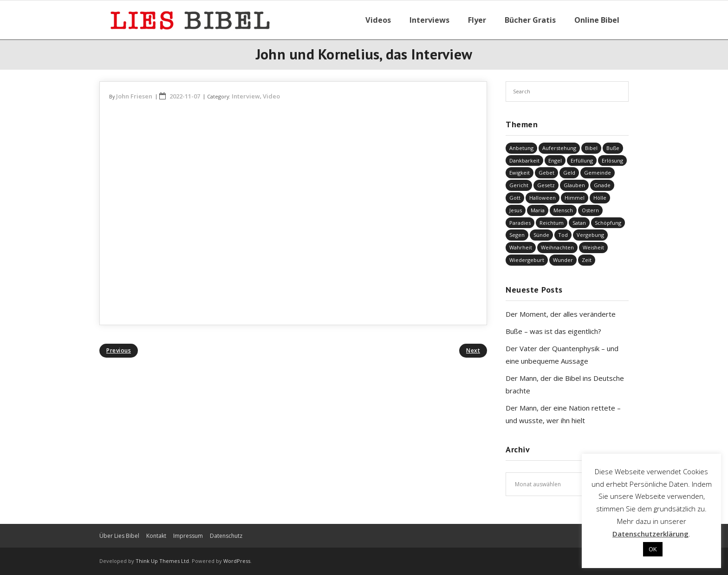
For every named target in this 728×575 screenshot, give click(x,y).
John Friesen (134, 96)
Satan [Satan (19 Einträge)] (579, 223)
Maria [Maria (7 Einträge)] (538, 210)
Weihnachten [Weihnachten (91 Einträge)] (557, 247)
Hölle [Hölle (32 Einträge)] (600, 198)
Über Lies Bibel (119, 536)
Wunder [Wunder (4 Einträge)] (563, 260)
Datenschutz (226, 536)
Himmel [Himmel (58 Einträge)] (575, 198)
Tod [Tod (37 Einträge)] (563, 235)
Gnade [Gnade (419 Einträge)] (602, 185)
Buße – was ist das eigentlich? (553, 331)
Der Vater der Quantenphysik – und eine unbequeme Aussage (562, 355)
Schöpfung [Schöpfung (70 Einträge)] (608, 223)
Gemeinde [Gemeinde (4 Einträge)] (598, 173)
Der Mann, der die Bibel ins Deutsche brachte (565, 384)
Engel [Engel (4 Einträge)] (555, 160)
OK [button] (653, 549)
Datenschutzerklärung (650, 534)
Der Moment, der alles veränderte (561, 314)
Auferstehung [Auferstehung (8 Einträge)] (559, 148)
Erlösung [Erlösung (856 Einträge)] (612, 160)
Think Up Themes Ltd (162, 561)
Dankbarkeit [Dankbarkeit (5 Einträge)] (524, 160)
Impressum (188, 536)
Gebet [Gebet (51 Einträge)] (546, 173)
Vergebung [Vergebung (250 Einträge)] (590, 235)
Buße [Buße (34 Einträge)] (613, 148)
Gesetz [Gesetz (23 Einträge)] (546, 185)
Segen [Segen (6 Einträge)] (517, 235)
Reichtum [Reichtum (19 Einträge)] (552, 223)
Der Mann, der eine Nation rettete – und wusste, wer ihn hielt (563, 414)
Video (271, 96)
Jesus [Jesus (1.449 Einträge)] (516, 210)
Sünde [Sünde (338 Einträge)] (541, 235)
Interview (246, 96)
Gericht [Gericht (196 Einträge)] (519, 185)
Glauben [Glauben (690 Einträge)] (574, 185)
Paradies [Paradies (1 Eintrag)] (520, 223)
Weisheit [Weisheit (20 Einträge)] (593, 247)
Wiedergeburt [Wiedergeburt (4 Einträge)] (527, 260)
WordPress (237, 561)
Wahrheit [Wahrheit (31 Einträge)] (521, 247)
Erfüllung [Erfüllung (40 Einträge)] (582, 160)
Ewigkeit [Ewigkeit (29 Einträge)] (520, 173)
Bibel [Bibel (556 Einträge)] (591, 148)
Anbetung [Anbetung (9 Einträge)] (521, 148)
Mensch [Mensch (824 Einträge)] (563, 210)
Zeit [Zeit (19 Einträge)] (587, 260)
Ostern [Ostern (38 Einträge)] (590, 210)
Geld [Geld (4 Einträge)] (569, 173)
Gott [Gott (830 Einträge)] (515, 198)
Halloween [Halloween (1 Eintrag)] (543, 198)
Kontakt (156, 536)
